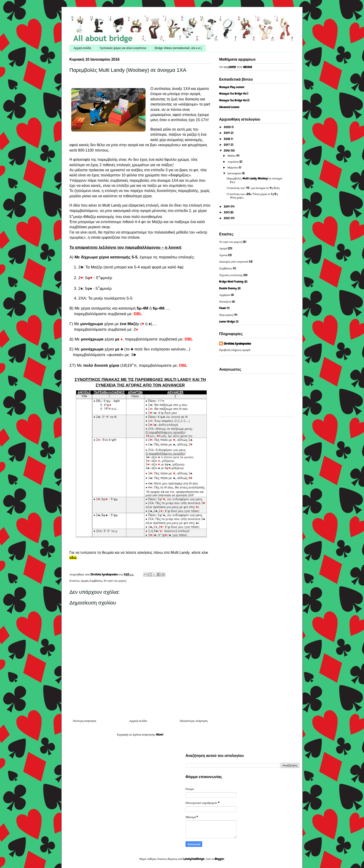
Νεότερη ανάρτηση (84, 721)
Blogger (219, 859)
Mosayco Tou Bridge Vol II (234, 100)
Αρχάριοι (225, 295)
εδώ (73, 558)
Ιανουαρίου (235, 173)
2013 (227, 212)
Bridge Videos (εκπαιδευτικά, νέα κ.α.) (178, 48)
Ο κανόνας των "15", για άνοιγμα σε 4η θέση (253, 188)
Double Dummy (228, 288)
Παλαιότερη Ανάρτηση (194, 721)
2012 (227, 218)
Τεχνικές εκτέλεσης (231, 275)
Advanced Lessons (229, 107)
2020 (228, 127)
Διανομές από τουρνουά (234, 262)
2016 (227, 150)
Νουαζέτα (225, 302)
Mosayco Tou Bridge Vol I (234, 94)
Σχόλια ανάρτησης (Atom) (148, 734)
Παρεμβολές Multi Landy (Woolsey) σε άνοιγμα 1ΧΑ (254, 180)
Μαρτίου (233, 167)
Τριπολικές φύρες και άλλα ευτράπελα (123, 48)
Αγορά (84, 581)
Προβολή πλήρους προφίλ (235, 350)
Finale (223, 308)
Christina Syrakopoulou (237, 344)
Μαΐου (232, 156)
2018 (227, 139)
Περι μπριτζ (226, 315)
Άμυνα (223, 255)
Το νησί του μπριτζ (115, 581)
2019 (227, 133)
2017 (227, 145)
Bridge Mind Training (231, 282)
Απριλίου (234, 162)
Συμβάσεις (96, 581)
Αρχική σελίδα (82, 48)
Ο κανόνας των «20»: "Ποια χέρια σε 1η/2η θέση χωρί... (252, 196)
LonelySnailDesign (194, 859)
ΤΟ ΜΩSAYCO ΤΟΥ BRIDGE (236, 67)
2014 (227, 206)
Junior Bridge (227, 322)
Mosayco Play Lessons (232, 87)
